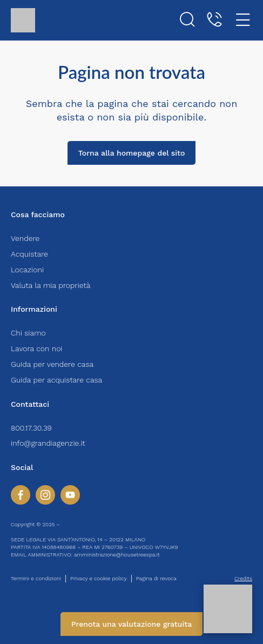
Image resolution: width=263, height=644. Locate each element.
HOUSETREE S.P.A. (85, 524)
